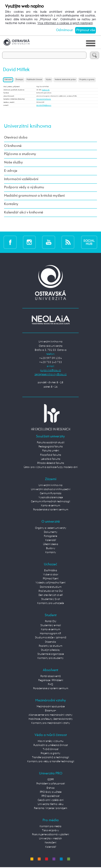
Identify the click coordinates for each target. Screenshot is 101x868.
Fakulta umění (51, 451)
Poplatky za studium (50, 646)
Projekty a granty (87, 80)
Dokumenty (51, 532)
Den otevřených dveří (51, 595)
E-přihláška (51, 570)
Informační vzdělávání (21, 179)
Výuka (48, 80)
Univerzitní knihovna (44, 99)
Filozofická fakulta (51, 455)
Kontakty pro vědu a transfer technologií (51, 761)
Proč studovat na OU (51, 591)
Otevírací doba (16, 138)
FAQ (50, 684)
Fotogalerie (50, 536)
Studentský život (51, 599)
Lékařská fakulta (51, 459)
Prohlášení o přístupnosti (51, 784)
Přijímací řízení (51, 579)
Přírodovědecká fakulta (51, 463)
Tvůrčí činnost (51, 749)
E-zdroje (11, 171)
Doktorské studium (51, 587)
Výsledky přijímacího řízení (50, 583)
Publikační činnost (34, 80)
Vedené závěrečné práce (65, 80)
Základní (8, 80)
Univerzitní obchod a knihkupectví (51, 489)
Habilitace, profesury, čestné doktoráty (51, 719)
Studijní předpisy (50, 650)
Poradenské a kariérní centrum (51, 510)
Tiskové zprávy (50, 830)
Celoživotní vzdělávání (51, 800)
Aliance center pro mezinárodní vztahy (50, 715)
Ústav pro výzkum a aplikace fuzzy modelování (51, 467)
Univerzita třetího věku (51, 804)
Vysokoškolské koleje (51, 497)
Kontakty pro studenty (50, 658)
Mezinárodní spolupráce (51, 707)
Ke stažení (50, 843)
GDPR (51, 780)
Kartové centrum (50, 506)
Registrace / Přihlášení (51, 680)
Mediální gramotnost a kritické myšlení (34, 196)
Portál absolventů (51, 676)
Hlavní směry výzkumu (51, 741)
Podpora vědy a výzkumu (24, 187)
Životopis (19, 80)
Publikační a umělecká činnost (51, 745)
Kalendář (51, 540)
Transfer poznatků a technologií (50, 757)
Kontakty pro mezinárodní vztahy (51, 723)
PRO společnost (50, 796)
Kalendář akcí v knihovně (24, 212)
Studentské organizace (51, 654)
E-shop (51, 788)
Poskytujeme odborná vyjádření (50, 834)
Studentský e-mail (51, 625)
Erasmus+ (51, 711)
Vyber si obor (51, 575)
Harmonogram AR (50, 633)
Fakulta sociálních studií (51, 443)
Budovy (51, 548)
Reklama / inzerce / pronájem (50, 808)
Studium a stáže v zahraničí (51, 638)
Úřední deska (51, 544)
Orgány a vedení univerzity (51, 528)
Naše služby (13, 162)
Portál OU (51, 621)
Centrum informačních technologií (50, 501)
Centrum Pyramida (51, 493)
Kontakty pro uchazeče (50, 603)
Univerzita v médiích (50, 839)
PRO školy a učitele (51, 792)
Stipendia (50, 642)
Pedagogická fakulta (51, 447)
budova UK (46, 90)
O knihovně (13, 146)
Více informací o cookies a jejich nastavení (65, 23)
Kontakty (11, 204)
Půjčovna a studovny (20, 154)
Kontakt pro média (50, 826)
